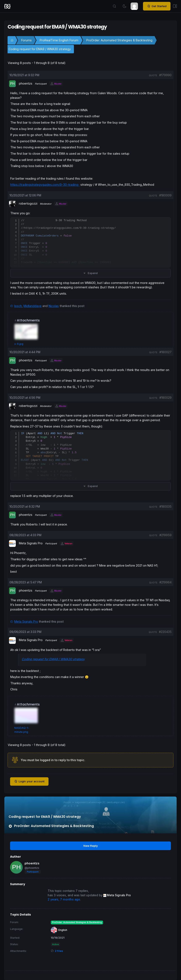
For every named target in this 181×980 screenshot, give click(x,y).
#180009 (165, 195)
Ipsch (18, 306)
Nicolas (54, 306)
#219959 (165, 535)
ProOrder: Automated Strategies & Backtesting (119, 40)
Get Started (157, 6)
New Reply (91, 846)
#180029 (165, 398)
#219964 (165, 582)
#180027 (165, 352)
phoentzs (32, 863)
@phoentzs (32, 868)
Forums (26, 40)
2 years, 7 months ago (64, 899)
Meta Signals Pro (26, 621)
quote (153, 75)
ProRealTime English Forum (59, 40)
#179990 (165, 75)
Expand (90, 273)
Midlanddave (33, 306)
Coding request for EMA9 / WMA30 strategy (40, 49)
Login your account (29, 781)
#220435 (165, 632)
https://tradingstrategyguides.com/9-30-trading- (45, 185)
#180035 (165, 506)
